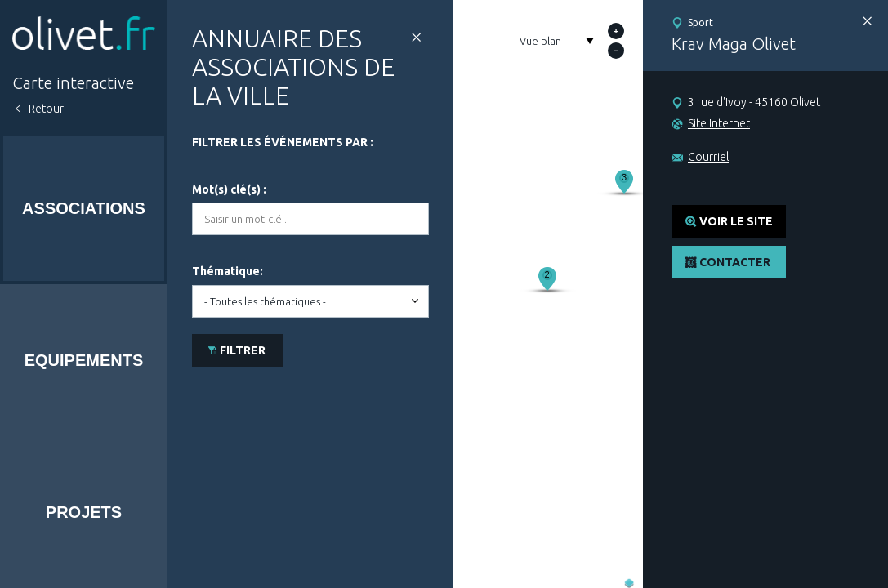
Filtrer (243, 350)
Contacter (735, 262)
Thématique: (228, 271)
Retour (46, 109)
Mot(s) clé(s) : (229, 189)
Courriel (708, 157)
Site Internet (719, 123)
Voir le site (736, 221)
